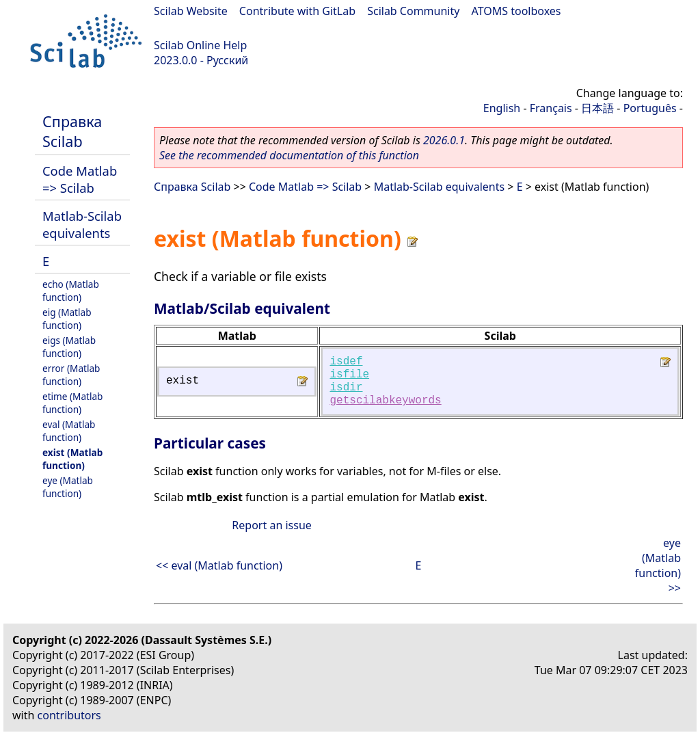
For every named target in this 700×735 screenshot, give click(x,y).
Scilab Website (191, 11)
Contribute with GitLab (297, 11)
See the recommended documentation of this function (289, 155)
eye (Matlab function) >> (658, 565)
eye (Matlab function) (68, 487)
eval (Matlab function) (69, 431)
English (502, 108)
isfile (349, 375)
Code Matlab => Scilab (80, 179)
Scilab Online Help (200, 45)
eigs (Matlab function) (69, 347)
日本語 (597, 108)
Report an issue (271, 525)
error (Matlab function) (71, 375)
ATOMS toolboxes (516, 11)
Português (650, 108)
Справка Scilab (72, 131)
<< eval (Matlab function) (219, 565)
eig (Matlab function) (67, 319)
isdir (346, 388)
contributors (69, 715)
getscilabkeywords (385, 401)
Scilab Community (413, 11)
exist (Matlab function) (72, 459)
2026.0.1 (444, 140)
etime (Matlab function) (72, 403)
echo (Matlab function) (71, 291)
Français (551, 108)
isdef (346, 362)
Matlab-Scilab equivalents (82, 224)
